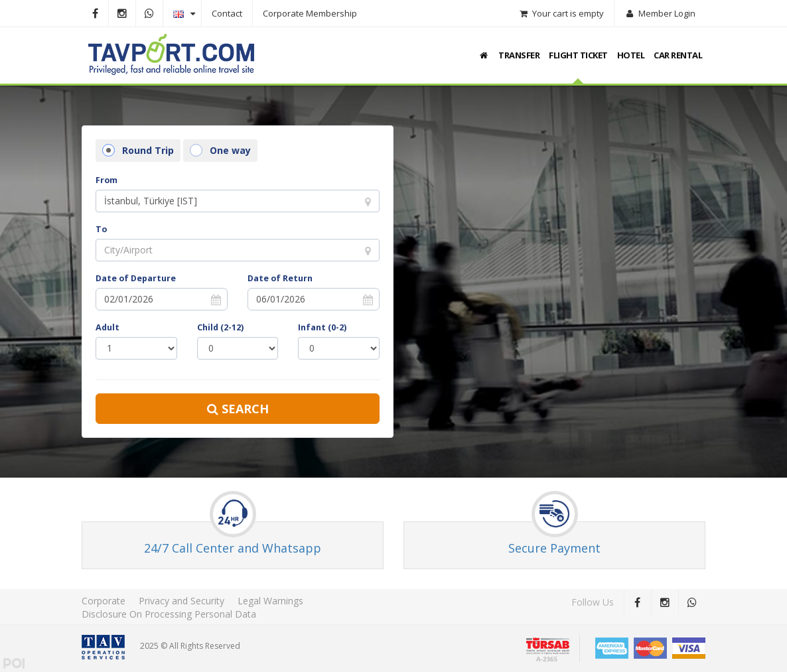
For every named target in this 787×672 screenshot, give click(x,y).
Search (238, 409)
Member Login (660, 13)
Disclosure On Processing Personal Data (169, 614)
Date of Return (280, 278)
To (101, 229)
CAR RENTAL (678, 55)
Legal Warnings (270, 601)
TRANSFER (519, 55)
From (107, 180)
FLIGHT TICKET (578, 55)
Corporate (104, 601)
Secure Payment (554, 548)
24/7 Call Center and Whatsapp (233, 548)
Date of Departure (136, 278)
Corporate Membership (310, 13)
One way (220, 150)
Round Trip (138, 150)
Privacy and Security (181, 601)
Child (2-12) (220, 327)
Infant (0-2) (322, 327)
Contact (227, 13)
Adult (107, 327)
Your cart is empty (561, 13)
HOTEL (631, 55)
